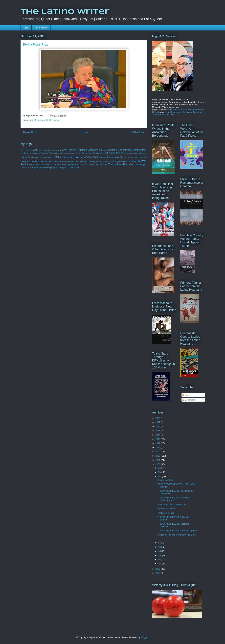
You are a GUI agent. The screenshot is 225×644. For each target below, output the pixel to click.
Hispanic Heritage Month (42, 157)
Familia (96, 153)
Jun (160, 555)
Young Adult (75, 168)
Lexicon (78, 161)
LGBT (85, 161)
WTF (67, 168)
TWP (29, 168)
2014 (158, 435)
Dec (160, 468)
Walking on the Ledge (54, 168)
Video (40, 168)
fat (101, 153)
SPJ (79, 165)
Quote (65, 165)
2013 (158, 439)
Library (92, 161)
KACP (95, 157)
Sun (106, 165)
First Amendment (113, 153)
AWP (65, 150)
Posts (186, 395)
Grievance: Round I (167, 509)
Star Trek (99, 165)
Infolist (58, 157)
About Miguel (41, 28)
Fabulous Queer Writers (72, 153)
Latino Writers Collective (58, 161)
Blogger (144, 637)
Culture (44, 153)
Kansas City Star (115, 157)
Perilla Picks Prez (166, 513)
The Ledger (115, 165)
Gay (135, 153)
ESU (60, 153)
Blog (26, 28)
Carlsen (112, 150)
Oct (160, 476)
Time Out (128, 165)
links (98, 161)
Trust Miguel (141, 165)
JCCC (49, 120)
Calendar (103, 150)
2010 (158, 447)
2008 (158, 456)
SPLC (85, 165)
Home (84, 132)
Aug (160, 547)
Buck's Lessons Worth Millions (172, 504)
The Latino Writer (65, 12)
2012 (158, 443)
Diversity (53, 153)
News (142, 161)
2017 (158, 422)
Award (58, 150)
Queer (58, 165)
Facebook (87, 153)
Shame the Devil (165, 480)
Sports (91, 165)
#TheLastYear (27, 150)
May (160, 559)
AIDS (40, 150)
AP (53, 150)
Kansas (103, 157)
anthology (47, 150)
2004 (158, 573)
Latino (43, 161)
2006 (158, 464)
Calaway (93, 150)
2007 (158, 460)
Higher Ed (26, 157)
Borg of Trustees (37, 120)
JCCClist (87, 157)
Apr (160, 564)
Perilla (56, 120)
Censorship (124, 150)
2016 (158, 426)
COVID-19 (36, 153)
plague (31, 165)
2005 (158, 569)
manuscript (109, 161)
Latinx (72, 161)
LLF (102, 161)
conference (26, 153)
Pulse (52, 165)
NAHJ (125, 161)
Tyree (34, 168)
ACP (35, 150)
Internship (67, 157)
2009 (158, 452)
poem (38, 165)
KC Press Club (131, 157)
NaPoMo (133, 161)
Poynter (45, 165)
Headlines (142, 153)
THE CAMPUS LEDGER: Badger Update (177, 531)
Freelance (128, 153)
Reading (72, 165)
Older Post (138, 132)
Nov (160, 472)
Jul (160, 551)
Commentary (139, 150)
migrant (118, 161)
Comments (189, 400)
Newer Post (30, 132)
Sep (160, 543)
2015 (158, 431)
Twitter (23, 168)
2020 (158, 418)
